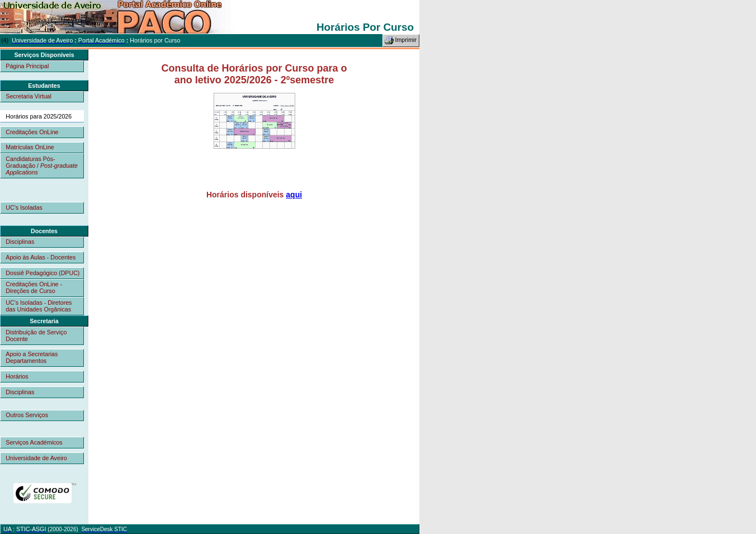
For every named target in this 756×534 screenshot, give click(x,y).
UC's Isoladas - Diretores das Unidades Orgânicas (39, 306)
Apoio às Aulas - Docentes (41, 257)
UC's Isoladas (24, 207)
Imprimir (401, 40)
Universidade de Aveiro (36, 458)
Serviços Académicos (34, 442)
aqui (294, 195)
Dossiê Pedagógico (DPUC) (42, 273)
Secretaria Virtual (29, 96)
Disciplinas (20, 242)
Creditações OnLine (32, 132)
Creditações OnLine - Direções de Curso (34, 287)
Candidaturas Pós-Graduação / (42, 166)
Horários (17, 376)
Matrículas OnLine (30, 147)
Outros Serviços (27, 415)
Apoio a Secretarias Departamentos (32, 357)
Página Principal (27, 66)
